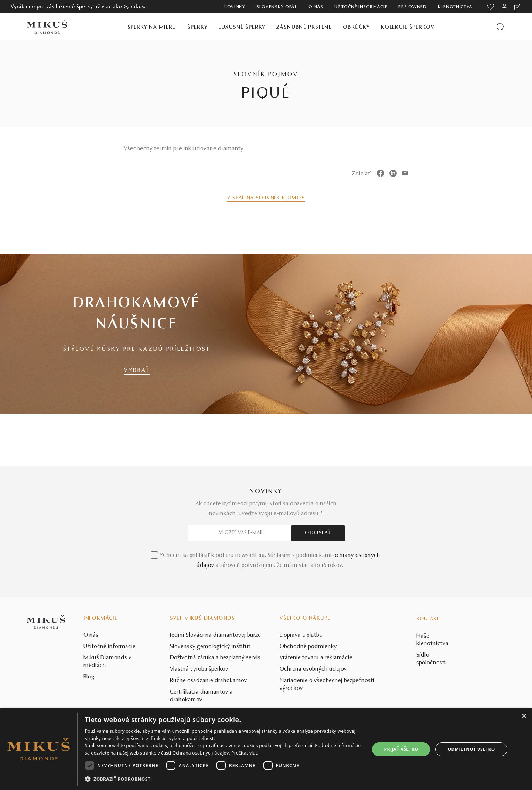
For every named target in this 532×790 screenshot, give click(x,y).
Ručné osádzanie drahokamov (209, 681)
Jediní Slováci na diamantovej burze (215, 635)
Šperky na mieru (152, 28)
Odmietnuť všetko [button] (471, 749)
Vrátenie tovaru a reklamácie (316, 658)
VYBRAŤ (137, 370)
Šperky (197, 28)
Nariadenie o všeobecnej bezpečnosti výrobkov (327, 685)
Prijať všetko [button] (401, 749)
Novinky (234, 7)
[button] (223, 779)
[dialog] (266, 749)
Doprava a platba (301, 635)
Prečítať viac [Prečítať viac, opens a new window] (244, 753)
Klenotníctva (455, 7)
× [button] (524, 716)
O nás (316, 7)
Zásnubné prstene (304, 28)
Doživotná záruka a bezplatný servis (215, 658)
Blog (89, 677)
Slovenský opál (277, 7)
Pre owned (412, 7)
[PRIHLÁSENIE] (504, 7)
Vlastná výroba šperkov (199, 669)
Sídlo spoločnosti (431, 659)
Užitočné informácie (361, 7)
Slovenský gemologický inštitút (210, 647)
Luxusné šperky (242, 28)
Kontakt (428, 619)
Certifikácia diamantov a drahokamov (201, 696)
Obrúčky (356, 28)
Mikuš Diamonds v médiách (108, 662)
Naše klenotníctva (432, 640)
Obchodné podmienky (308, 647)
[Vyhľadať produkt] (500, 27)
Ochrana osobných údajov (313, 669)
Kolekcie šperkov (408, 28)
